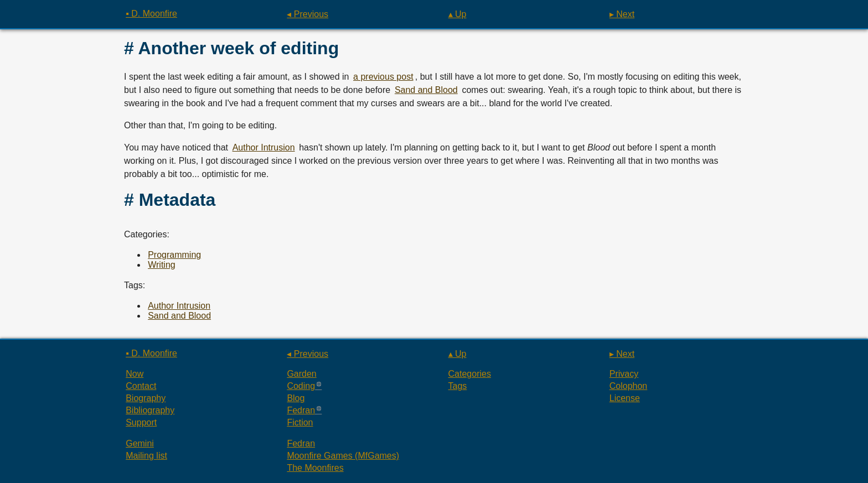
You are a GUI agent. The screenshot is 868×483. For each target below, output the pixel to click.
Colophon (629, 386)
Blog (296, 398)
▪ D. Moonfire (151, 14)
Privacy (624, 374)
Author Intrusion (264, 147)
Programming (174, 255)
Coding (301, 386)
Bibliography (150, 410)
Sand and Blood (426, 90)
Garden (301, 374)
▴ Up (458, 14)
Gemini (140, 443)
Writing (162, 265)
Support (141, 422)
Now (135, 374)
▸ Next (622, 14)
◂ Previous (308, 14)
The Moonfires (315, 468)
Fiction (300, 422)
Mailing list (146, 456)
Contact (141, 386)
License (625, 398)
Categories (470, 374)
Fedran (301, 410)
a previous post (383, 77)
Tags (458, 386)
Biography (146, 398)
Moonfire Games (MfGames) (343, 456)
